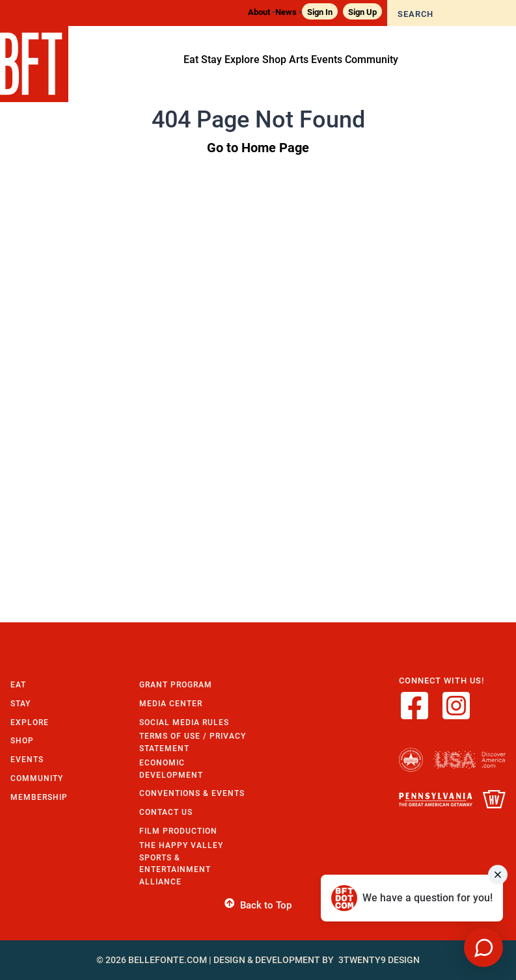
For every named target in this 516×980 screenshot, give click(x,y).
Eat (18, 684)
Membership (39, 797)
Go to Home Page (258, 147)
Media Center (171, 703)
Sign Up (362, 11)
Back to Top (258, 905)
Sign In (320, 11)
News (286, 11)
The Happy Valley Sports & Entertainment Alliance (181, 863)
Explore (30, 722)
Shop (22, 740)
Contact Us (166, 812)
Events (27, 759)
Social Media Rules (184, 722)
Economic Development (171, 769)
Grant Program (176, 684)
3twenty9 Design (379, 960)
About (259, 11)
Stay (20, 703)
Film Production (178, 831)
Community (37, 778)
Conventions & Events (192, 793)
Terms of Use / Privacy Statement (193, 742)
